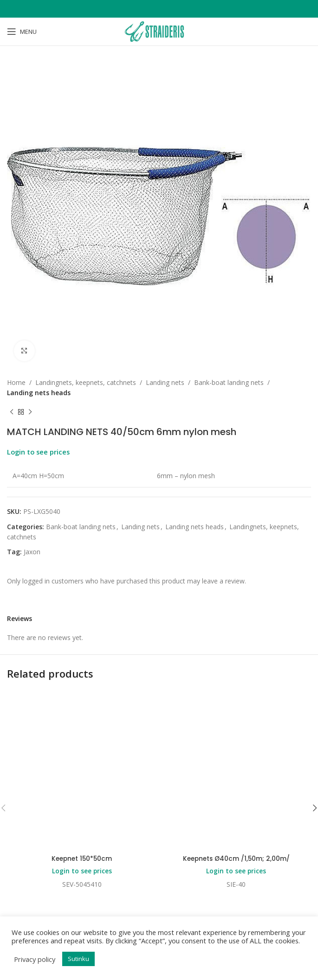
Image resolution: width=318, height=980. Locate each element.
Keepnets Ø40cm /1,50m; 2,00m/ (236, 858)
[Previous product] (12, 412)
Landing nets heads (39, 393)
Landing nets (165, 382)
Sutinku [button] (78, 959)
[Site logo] (159, 31)
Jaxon (32, 552)
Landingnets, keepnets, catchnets (86, 382)
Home (16, 382)
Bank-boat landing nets (229, 382)
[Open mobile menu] (22, 32)
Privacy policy (35, 959)
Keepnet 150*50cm (82, 858)
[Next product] (30, 412)
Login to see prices (38, 452)
